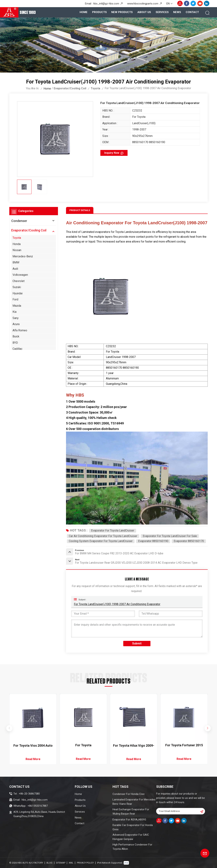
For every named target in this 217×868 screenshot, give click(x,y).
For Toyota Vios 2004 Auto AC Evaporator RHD (33, 746)
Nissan (17, 250)
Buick (16, 336)
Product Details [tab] (80, 210)
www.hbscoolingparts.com (143, 4)
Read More (33, 759)
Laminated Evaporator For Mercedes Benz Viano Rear (134, 802)
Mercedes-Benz (23, 256)
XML (71, 863)
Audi (15, 269)
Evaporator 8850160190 (153, 541)
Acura (16, 324)
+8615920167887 (38, 806)
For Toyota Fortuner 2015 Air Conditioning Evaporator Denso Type (184, 745)
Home (84, 12)
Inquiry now (112, 153)
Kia (14, 312)
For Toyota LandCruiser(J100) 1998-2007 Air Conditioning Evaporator (117, 604)
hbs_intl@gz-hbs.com (106, 4)
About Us (144, 12)
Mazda (17, 306)
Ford (15, 299)
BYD (15, 343)
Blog (49, 863)
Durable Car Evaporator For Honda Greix (133, 827)
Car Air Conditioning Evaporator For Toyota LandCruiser (103, 536)
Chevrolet (19, 281)
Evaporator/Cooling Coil (70, 88)
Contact (192, 12)
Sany (16, 318)
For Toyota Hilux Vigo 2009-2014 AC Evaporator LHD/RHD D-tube (134, 746)
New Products (122, 12)
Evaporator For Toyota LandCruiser (113, 531)
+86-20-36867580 (29, 794)
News (177, 12)
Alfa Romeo (20, 330)
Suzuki (17, 287)
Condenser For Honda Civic (129, 794)
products (99, 12)
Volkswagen (20, 275)
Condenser (19, 221)
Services (162, 12)
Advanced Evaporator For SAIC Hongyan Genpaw (131, 837)
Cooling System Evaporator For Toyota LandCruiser (101, 541)
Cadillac (17, 349)
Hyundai (18, 293)
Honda (17, 244)
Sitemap (61, 863)
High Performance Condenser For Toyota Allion (132, 847)
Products (80, 800)
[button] (208, 728)
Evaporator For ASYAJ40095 (129, 820)
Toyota (95, 88)
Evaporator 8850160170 (189, 541)
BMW (16, 262)
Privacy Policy (85, 863)
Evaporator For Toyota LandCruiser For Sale (170, 536)
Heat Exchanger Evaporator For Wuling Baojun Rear (131, 812)
